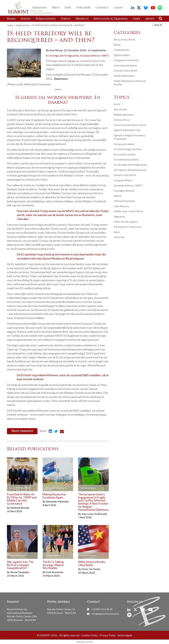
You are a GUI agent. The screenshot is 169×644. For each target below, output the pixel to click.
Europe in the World (125, 175)
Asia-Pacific (120, 109)
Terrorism (119, 237)
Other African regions (126, 221)
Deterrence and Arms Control (130, 125)
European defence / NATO (94, 55)
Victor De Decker (91, 569)
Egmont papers (122, 55)
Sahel (117, 232)
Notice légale (125, 635)
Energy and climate (124, 144)
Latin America (121, 206)
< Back (157, 25)
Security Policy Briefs (126, 70)
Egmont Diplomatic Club (127, 130)
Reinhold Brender (20, 507)
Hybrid (117, 196)
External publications (125, 65)
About (150, 19)
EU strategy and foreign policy (63, 55)
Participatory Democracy (128, 227)
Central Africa (121, 120)
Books (117, 44)
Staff (136, 19)
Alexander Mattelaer (58, 501)
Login (118, 8)
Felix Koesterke (55, 572)
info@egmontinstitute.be (105, 613)
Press (56, 8)
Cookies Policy (90, 635)
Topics (66, 19)
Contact (102, 8)
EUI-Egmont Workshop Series (130, 170)
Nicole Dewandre (20, 572)
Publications (46, 19)
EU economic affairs (125, 154)
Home (11, 19)
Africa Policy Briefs (124, 39)
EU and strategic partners (128, 149)
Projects (82, 19)
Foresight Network (124, 190)
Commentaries (98, 50)
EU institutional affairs (126, 159)
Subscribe (83, 8)
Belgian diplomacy (124, 114)
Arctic (117, 104)
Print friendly (22, 431)
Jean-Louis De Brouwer (94, 513)
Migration (119, 216)
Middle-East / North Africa (128, 211)
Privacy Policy (108, 635)
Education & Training (111, 19)
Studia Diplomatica (124, 75)
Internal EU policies (124, 201)
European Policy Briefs (126, 60)
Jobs (68, 8)
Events (26, 19)
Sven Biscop (56, 50)
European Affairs (123, 180)
